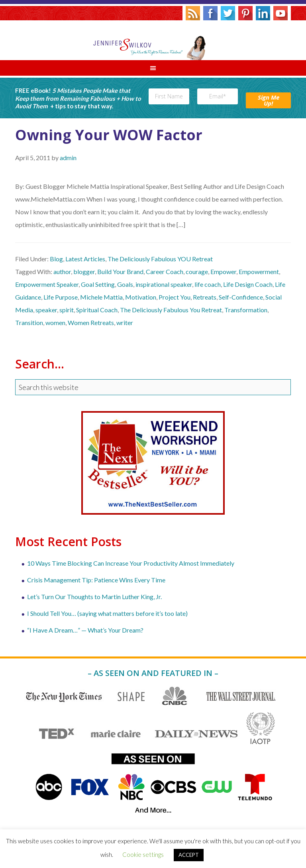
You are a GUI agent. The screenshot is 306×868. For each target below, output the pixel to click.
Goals (125, 284)
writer (125, 322)
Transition (29, 322)
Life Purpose (61, 297)
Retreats (205, 297)
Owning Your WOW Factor (109, 135)
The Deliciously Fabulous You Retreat (171, 310)
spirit (67, 310)
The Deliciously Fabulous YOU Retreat (160, 259)
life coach (208, 284)
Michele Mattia (101, 297)
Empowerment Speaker (47, 284)
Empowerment (259, 271)
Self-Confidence (241, 297)
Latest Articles (85, 259)
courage (197, 271)
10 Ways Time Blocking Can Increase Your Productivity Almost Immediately (131, 563)
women (55, 322)
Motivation (141, 297)
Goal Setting (98, 284)
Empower (223, 271)
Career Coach (165, 271)
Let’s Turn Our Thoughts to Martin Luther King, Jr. (94, 597)
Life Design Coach (248, 284)
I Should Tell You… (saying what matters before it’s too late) (107, 613)
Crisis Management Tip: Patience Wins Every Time (96, 580)
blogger (84, 271)
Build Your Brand (120, 271)
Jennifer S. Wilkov (153, 40)
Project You (175, 297)
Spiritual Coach (97, 310)
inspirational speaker (164, 284)
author (62, 271)
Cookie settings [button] (143, 854)
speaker (46, 310)
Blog (56, 259)
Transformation (246, 310)
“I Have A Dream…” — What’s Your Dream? (85, 630)
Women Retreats (91, 322)
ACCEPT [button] (189, 855)
